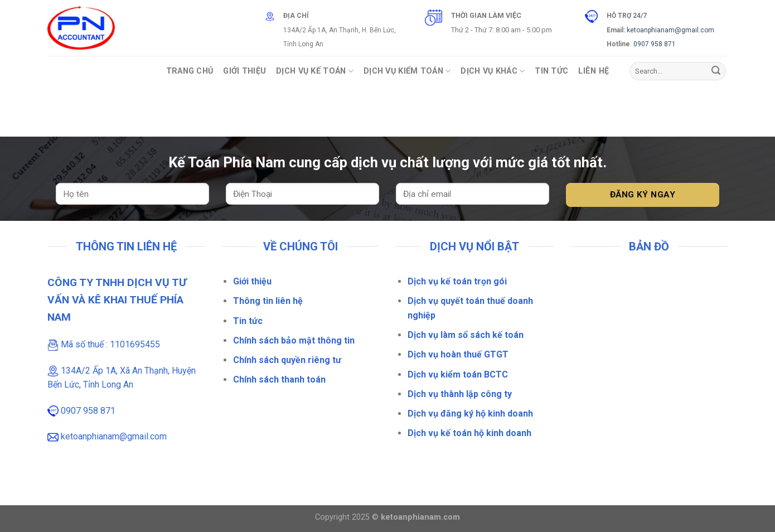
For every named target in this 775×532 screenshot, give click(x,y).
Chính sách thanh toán (279, 379)
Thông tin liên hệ (268, 301)
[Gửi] (716, 71)
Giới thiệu (252, 281)
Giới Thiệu (244, 71)
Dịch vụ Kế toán (315, 71)
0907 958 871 (655, 44)
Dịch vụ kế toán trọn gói (457, 281)
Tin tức (248, 321)
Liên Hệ (594, 71)
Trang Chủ (190, 71)
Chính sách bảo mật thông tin (294, 340)
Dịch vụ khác (493, 71)
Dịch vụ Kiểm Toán (407, 71)
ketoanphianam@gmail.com (670, 30)
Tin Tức (551, 71)
